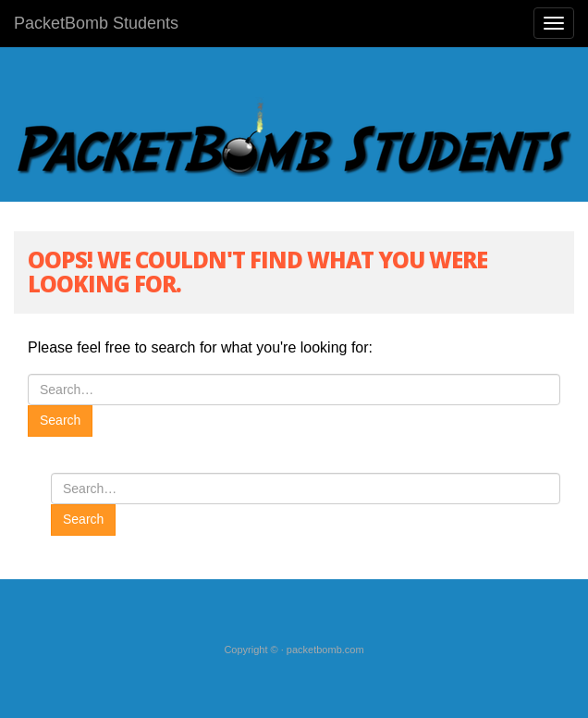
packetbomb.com (325, 650)
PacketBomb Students (96, 23)
